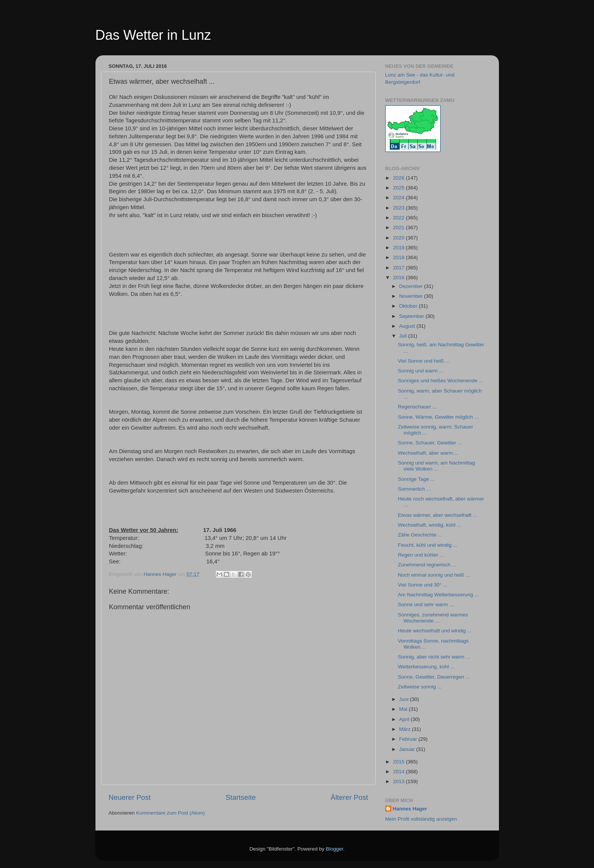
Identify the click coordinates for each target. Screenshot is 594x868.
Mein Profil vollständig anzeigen (421, 819)
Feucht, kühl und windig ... (428, 545)
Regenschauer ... (417, 407)
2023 (399, 208)
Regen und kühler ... (421, 555)
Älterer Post (349, 797)
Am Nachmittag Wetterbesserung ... (438, 595)
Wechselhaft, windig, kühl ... (429, 525)
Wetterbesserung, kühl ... (426, 667)
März (406, 729)
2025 (399, 188)
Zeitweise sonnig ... (420, 687)
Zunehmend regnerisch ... (427, 565)
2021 (399, 228)
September (413, 316)
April (405, 719)
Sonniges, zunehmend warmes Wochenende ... (433, 618)
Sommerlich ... (414, 489)
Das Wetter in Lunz (153, 35)
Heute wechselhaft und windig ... (435, 631)
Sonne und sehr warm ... (426, 604)
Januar (408, 749)
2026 (399, 178)
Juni (405, 699)
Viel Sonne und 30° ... (423, 585)
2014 (399, 772)
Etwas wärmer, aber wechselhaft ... (437, 515)
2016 (399, 278)
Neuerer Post (130, 797)
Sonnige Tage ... (416, 479)
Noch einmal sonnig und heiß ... (434, 575)
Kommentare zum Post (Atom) (170, 813)
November (412, 296)
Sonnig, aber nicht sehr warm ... (434, 657)
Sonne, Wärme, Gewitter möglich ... (438, 417)
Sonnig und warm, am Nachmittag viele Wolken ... (436, 466)
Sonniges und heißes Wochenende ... (440, 381)
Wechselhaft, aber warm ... (428, 453)
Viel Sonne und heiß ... (424, 361)
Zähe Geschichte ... (420, 535)
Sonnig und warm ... (420, 371)
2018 (399, 257)
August (408, 326)
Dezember (412, 286)
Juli (404, 336)
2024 (399, 198)
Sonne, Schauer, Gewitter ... (430, 443)
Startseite (241, 797)
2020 (399, 238)
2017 (399, 268)
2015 (399, 762)
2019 (399, 248)
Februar (409, 739)
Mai (404, 709)
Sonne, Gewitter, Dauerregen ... (434, 677)
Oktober (409, 306)
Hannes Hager (410, 809)
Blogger (335, 849)
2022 (399, 218)
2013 (399, 781)
